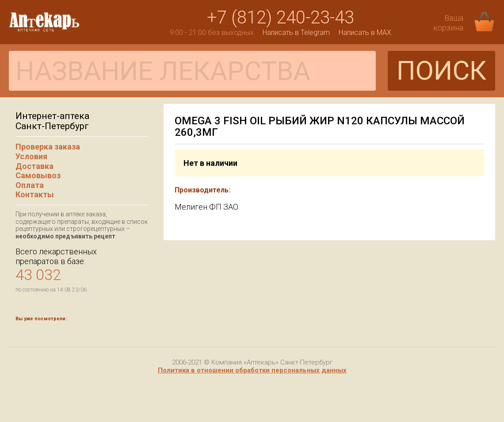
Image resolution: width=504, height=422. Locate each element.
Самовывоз (38, 175)
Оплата (30, 185)
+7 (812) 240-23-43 (281, 17)
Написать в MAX (365, 33)
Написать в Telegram (296, 33)
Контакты (35, 194)
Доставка (34, 166)
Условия (31, 156)
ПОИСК (441, 71)
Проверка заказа (48, 147)
